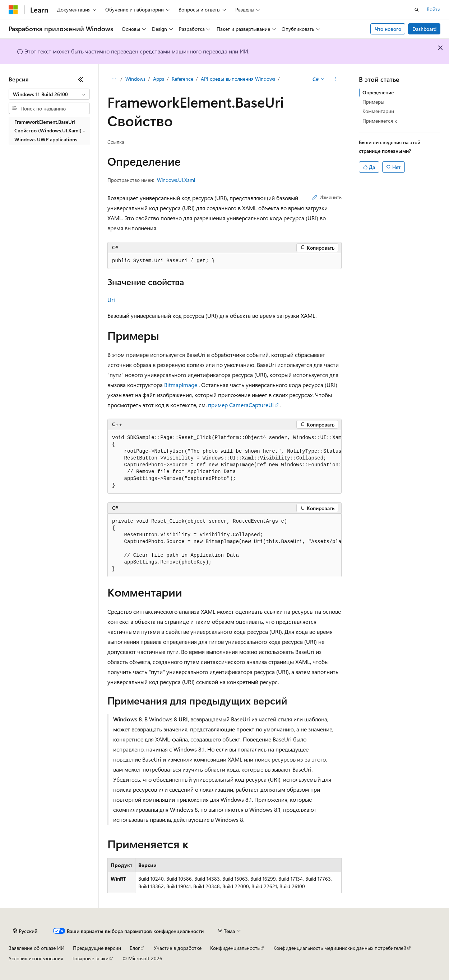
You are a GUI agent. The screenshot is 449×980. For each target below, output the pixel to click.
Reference (182, 79)
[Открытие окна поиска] (417, 10)
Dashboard (424, 29)
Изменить (327, 197)
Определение (378, 92)
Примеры (373, 102)
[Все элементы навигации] (114, 79)
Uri (111, 300)
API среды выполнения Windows (238, 79)
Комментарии (378, 111)
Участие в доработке (178, 948)
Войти (434, 9)
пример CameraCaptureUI (241, 405)
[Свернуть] (81, 79)
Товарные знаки (90, 958)
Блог (135, 948)
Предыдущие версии (97, 948)
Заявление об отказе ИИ (36, 948)
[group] (224, 462)
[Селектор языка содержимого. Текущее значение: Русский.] (25, 931)
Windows (135, 79)
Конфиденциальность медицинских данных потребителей (340, 948)
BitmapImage (181, 385)
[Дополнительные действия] (335, 79)
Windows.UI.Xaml (176, 180)
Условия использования (36, 958)
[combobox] (49, 94)
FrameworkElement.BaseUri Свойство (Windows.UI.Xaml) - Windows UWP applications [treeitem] (50, 131)
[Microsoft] (13, 10)
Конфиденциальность (235, 948)
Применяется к (380, 121)
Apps (159, 79)
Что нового (388, 29)
